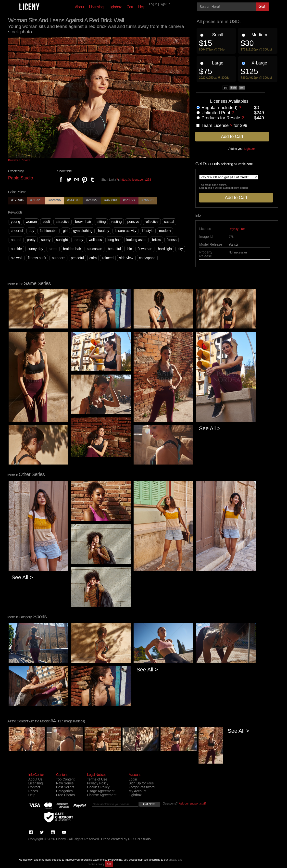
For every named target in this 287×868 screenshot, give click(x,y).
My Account (137, 791)
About (80, 7)
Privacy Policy (98, 783)
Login (133, 779)
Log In (153, 4)
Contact (34, 787)
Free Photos (65, 795)
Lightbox (115, 7)
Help (142, 7)
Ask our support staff (192, 804)
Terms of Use (97, 779)
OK (109, 864)
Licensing (96, 7)
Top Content (65, 779)
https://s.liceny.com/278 (136, 180)
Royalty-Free (237, 229)
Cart (130, 7)
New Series (65, 783)
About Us (36, 779)
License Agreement (102, 795)
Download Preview (19, 160)
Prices (33, 791)
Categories (64, 791)
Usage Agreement (101, 791)
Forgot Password (142, 787)
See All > (210, 428)
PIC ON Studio (139, 839)
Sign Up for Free (141, 783)
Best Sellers (65, 787)
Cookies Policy (98, 787)
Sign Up (165, 4)
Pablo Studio (21, 178)
